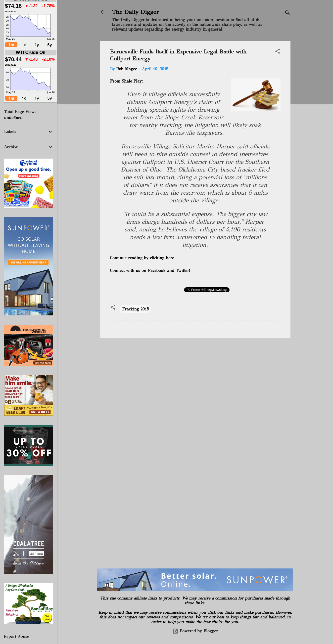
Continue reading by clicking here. (143, 258)
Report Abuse (17, 636)
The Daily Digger (135, 12)
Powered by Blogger (195, 631)
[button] (278, 52)
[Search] (287, 14)
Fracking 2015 (136, 309)
